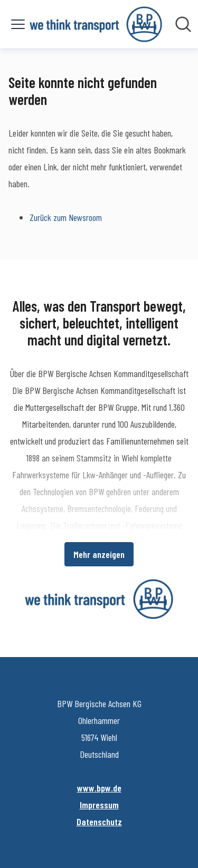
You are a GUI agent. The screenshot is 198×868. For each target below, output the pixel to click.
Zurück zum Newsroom (66, 217)
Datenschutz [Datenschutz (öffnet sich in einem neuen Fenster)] (99, 822)
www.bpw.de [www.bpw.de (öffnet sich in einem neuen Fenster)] (99, 788)
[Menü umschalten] (18, 24)
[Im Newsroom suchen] (183, 24)
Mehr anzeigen (99, 554)
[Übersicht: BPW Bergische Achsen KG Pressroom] (96, 24)
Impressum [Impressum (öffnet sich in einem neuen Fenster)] (99, 805)
